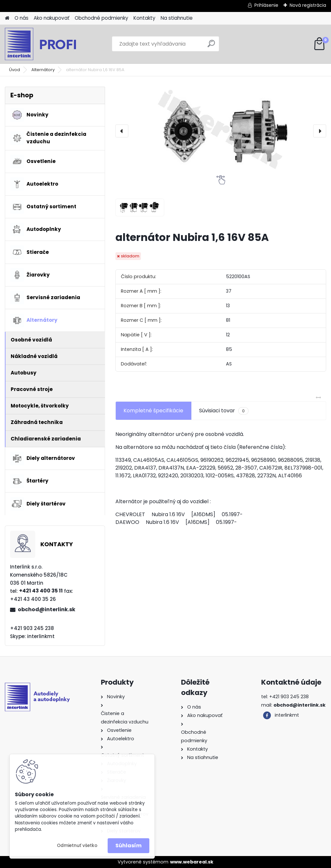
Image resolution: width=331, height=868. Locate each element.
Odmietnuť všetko (77, 846)
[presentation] (122, 131)
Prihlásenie (266, 5)
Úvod (15, 70)
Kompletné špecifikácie (153, 411)
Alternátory (43, 70)
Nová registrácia (308, 5)
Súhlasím (128, 846)
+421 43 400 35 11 (41, 591)
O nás (21, 18)
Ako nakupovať (52, 18)
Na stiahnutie (177, 18)
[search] (211, 46)
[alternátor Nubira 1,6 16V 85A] (221, 131)
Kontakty (144, 18)
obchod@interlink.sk (47, 609)
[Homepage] (7, 18)
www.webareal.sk (192, 862)
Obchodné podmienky (101, 18)
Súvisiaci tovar (224, 411)
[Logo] (49, 44)
